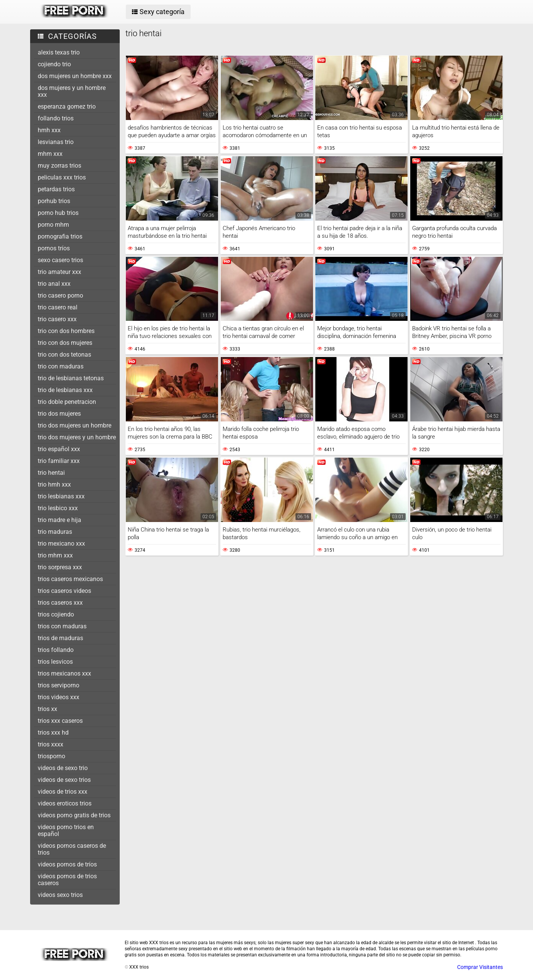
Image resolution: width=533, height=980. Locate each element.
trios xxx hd (53, 733)
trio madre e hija (59, 520)
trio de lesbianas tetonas (71, 378)
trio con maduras (61, 366)
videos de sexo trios (64, 780)
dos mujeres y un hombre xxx (72, 91)
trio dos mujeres (59, 414)
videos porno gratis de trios (74, 815)
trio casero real (58, 307)
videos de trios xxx (63, 792)
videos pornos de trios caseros (67, 880)
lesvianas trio (56, 142)
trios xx (47, 709)
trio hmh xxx (54, 484)
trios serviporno (59, 685)
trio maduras (55, 532)
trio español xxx (59, 449)
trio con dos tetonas (64, 355)
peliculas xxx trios (62, 177)
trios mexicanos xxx (64, 673)
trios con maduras (62, 626)
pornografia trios (60, 236)
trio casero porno (60, 295)
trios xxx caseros (60, 721)
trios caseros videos (64, 591)
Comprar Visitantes (480, 967)
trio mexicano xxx (61, 544)
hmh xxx (49, 130)
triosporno (51, 756)
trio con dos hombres (66, 331)
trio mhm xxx (55, 555)
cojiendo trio (54, 64)
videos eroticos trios (65, 803)
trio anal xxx (54, 284)
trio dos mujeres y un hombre (77, 437)
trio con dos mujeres (65, 343)
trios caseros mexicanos (70, 579)
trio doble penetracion (67, 402)
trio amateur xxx (59, 272)
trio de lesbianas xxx (65, 390)
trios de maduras (60, 638)
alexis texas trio (59, 52)
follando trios (56, 118)
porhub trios (54, 201)
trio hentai (51, 473)
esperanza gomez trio (67, 106)
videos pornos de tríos (67, 864)
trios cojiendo (56, 614)
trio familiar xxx (59, 461)
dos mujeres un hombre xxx (75, 76)
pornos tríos (54, 248)
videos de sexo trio (63, 768)
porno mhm (53, 225)
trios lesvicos (55, 662)
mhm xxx (50, 154)
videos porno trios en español (66, 830)
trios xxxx (51, 744)
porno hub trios (58, 213)
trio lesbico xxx (58, 508)
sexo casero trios (60, 260)
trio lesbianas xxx (61, 496)
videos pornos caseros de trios (72, 849)
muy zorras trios (59, 166)
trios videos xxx (59, 697)
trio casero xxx (57, 319)
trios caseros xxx (60, 603)
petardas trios (56, 189)
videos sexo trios (60, 895)
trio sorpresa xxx (60, 567)
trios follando (56, 650)
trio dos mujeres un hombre (75, 425)
